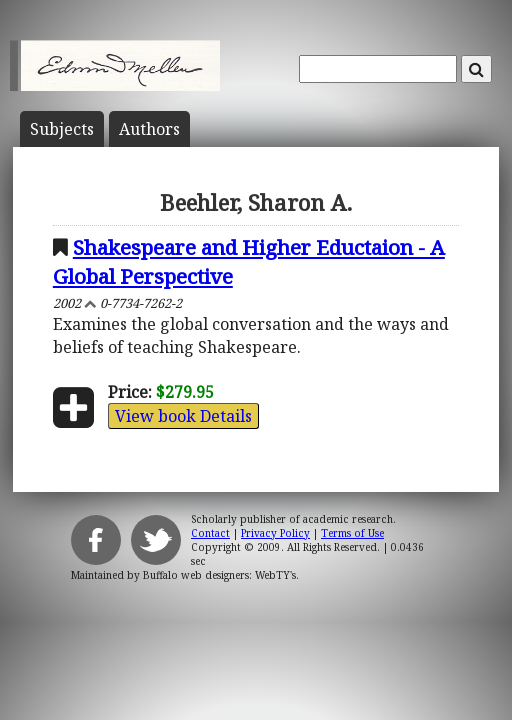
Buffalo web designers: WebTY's (219, 575)
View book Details (183, 416)
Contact (210, 533)
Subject (62, 129)
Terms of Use (352, 533)
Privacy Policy (275, 533)
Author (149, 129)
